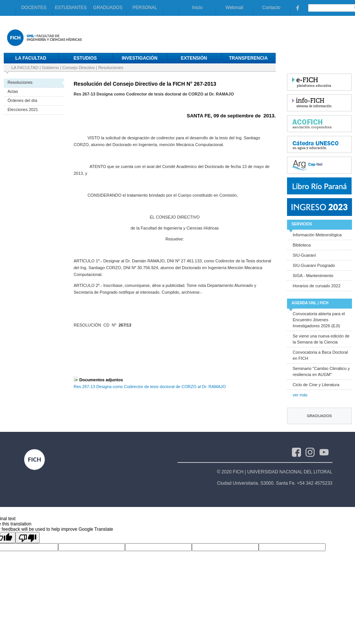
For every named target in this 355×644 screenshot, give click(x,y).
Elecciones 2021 (23, 109)
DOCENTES (34, 8)
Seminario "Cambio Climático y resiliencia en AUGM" (321, 371)
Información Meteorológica (317, 235)
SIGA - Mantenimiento (313, 276)
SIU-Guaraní (304, 255)
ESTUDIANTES (71, 8)
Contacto (271, 8)
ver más (300, 395)
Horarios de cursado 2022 (317, 286)
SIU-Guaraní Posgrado (314, 265)
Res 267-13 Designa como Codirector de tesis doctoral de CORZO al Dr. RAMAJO (150, 387)
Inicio (197, 8)
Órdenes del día (22, 100)
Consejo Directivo (79, 68)
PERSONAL (145, 8)
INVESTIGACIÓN (140, 58)
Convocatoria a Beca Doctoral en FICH (320, 355)
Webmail (234, 8)
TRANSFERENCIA (248, 58)
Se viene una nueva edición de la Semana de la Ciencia (321, 339)
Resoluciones (111, 68)
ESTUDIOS (85, 58)
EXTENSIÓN (194, 58)
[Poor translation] (28, 538)
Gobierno (50, 68)
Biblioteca (302, 245)
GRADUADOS (108, 8)
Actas (13, 91)
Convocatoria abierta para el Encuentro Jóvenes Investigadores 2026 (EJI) (319, 320)
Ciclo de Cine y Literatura (316, 385)
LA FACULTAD (31, 58)
